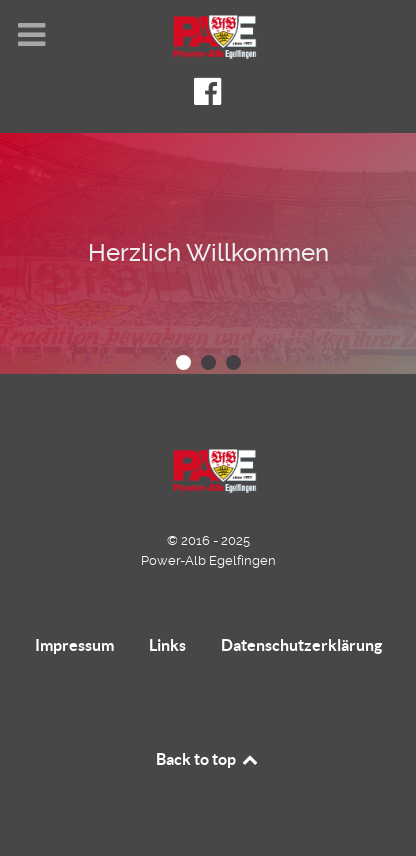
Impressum (74, 645)
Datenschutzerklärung (301, 645)
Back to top (208, 759)
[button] (183, 362)
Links (167, 645)
